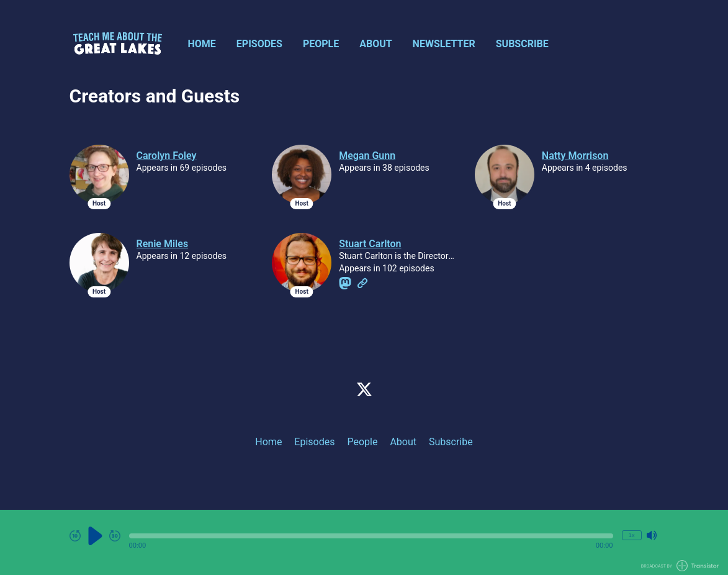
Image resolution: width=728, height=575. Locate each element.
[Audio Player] (364, 542)
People (321, 44)
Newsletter (444, 44)
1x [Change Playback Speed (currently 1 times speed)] (631, 535)
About (375, 44)
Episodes (259, 44)
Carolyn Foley (167, 156)
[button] (371, 536)
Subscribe (522, 44)
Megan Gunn (367, 156)
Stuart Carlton (370, 244)
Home (202, 44)
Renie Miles (163, 244)
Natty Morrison (575, 156)
